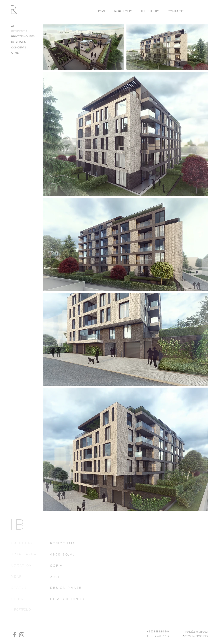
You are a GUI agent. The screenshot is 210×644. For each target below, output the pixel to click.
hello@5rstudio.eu (196, 632)
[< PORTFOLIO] (27, 610)
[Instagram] (22, 635)
